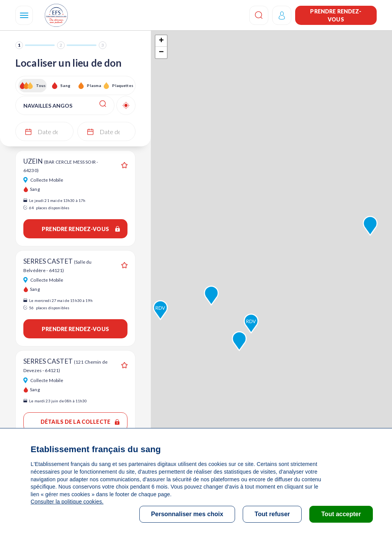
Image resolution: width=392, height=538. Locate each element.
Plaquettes (122, 85)
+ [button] (161, 41)
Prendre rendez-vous (336, 15)
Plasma (94, 85)
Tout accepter (341, 514)
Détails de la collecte (80, 422)
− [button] (161, 52)
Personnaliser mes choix (187, 514)
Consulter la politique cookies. (67, 502)
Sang (65, 85)
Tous (41, 85)
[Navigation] (24, 15)
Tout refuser (272, 514)
